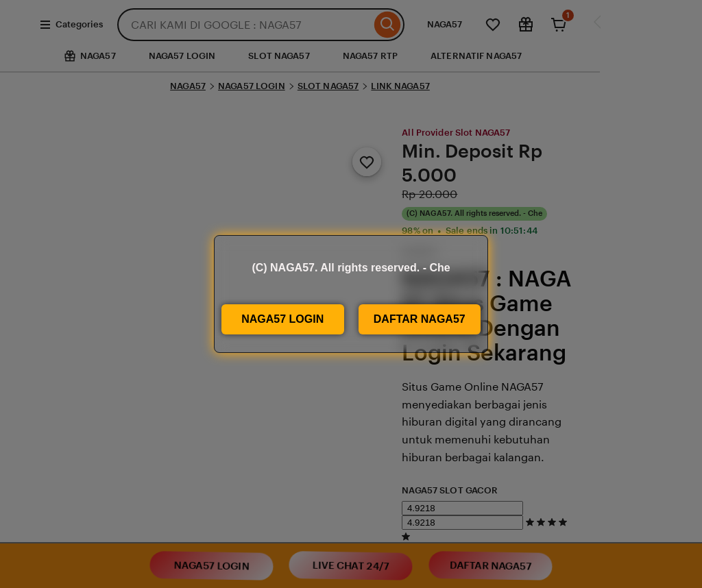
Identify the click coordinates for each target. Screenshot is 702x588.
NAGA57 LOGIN (282, 319)
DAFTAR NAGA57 (420, 319)
